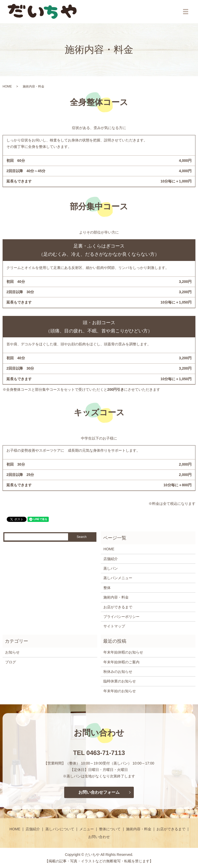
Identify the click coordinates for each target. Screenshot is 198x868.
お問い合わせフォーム (99, 792)
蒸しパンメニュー (118, 578)
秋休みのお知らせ (118, 672)
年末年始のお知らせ (120, 691)
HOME (7, 86)
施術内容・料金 (116, 597)
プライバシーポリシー (121, 617)
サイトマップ (114, 626)
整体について (110, 829)
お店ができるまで (118, 607)
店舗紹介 (111, 559)
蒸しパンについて (60, 829)
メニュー (87, 829)
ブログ (11, 662)
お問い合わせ (99, 837)
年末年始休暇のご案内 (121, 662)
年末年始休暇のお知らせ (123, 652)
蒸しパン (111, 568)
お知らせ (12, 652)
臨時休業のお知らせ (120, 681)
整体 (107, 588)
